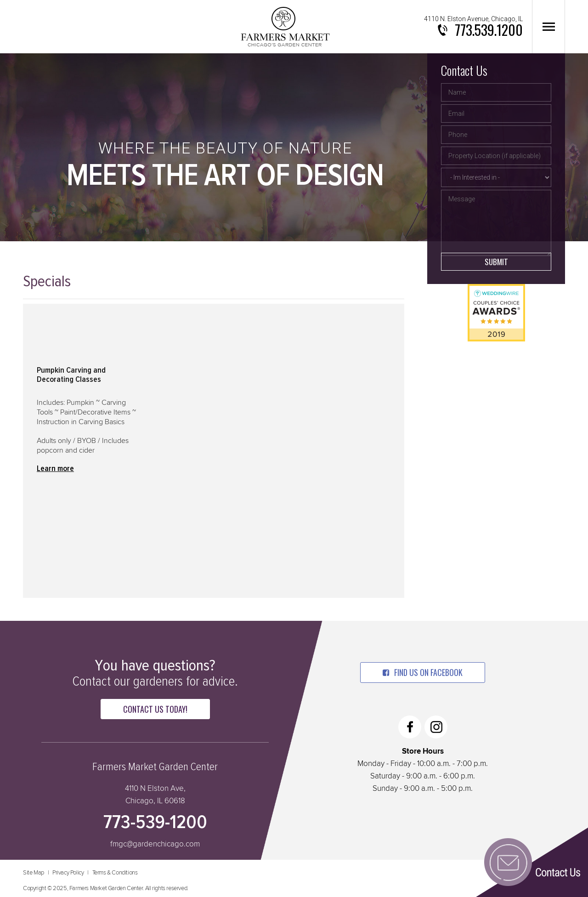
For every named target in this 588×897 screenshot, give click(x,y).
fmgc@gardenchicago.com (155, 844)
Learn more (55, 469)
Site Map (34, 873)
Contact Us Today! (155, 709)
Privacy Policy (68, 873)
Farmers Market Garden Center (285, 27)
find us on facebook (423, 672)
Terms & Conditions (115, 873)
